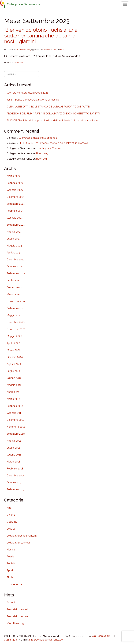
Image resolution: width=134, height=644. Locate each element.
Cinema (11, 515)
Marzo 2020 (14, 350)
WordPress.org (15, 623)
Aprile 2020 (13, 343)
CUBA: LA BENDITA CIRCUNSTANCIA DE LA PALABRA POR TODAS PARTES (49, 107)
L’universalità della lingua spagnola (38, 138)
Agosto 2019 (14, 364)
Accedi (11, 603)
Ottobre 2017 (14, 483)
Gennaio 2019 (15, 413)
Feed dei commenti (18, 616)
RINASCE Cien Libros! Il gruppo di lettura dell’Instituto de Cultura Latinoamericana (52, 121)
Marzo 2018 (14, 462)
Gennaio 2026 (15, 190)
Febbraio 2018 (15, 469)
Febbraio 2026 (15, 183)
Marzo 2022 (14, 294)
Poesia (10, 557)
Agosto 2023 (14, 232)
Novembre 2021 (16, 301)
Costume (19, 62)
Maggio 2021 (14, 315)
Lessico (11, 529)
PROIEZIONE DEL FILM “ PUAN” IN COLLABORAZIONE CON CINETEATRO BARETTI (53, 114)
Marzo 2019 (13, 399)
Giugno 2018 (14, 455)
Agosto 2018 (14, 441)
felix (62, 50)
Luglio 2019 (13, 371)
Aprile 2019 (13, 392)
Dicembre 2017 (15, 476)
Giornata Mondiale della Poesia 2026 (28, 93)
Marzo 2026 (14, 176)
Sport (10, 570)
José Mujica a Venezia (49, 148)
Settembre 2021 (16, 308)
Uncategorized (15, 584)
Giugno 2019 (14, 378)
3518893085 (11, 640)
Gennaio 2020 (15, 357)
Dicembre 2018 (16, 420)
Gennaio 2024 (15, 218)
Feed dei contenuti (17, 610)
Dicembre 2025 (16, 197)
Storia (10, 577)
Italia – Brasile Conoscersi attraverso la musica (33, 100)
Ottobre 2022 (14, 267)
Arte (9, 508)
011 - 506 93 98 (101, 636)
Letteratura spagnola (18, 543)
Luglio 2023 (14, 239)
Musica (11, 550)
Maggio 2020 (14, 336)
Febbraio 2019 (15, 406)
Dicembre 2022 (16, 260)
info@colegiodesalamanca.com (47, 640)
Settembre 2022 (16, 273)
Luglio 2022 (14, 280)
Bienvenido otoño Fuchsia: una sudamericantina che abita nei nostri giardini (41, 36)
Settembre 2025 (16, 204)
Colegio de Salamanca (24, 4)
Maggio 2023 (14, 246)
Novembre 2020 (16, 329)
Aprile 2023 (13, 253)
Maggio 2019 (14, 385)
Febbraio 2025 (15, 211)
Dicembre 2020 (16, 322)
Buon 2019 (42, 153)
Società (11, 564)
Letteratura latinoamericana (22, 536)
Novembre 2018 (16, 427)
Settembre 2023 (16, 225)
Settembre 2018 (16, 434)
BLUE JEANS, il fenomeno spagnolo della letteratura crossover (54, 143)
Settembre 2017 (16, 489)
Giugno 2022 (14, 287)
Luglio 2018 (14, 448)
